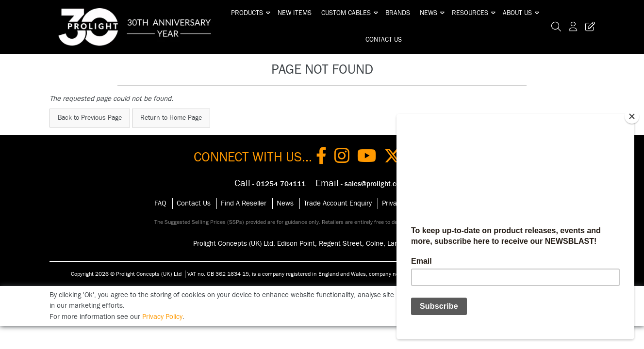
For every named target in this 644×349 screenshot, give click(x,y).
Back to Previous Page (90, 118)
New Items (295, 13)
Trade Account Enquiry (338, 203)
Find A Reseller (244, 203)
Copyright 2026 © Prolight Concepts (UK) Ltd (126, 274)
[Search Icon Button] (556, 27)
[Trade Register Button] (588, 27)
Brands (398, 13)
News (429, 13)
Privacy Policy (162, 317)
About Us (517, 13)
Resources (470, 13)
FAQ (160, 203)
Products (247, 13)
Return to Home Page (171, 118)
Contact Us (384, 40)
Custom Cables (346, 13)
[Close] (632, 116)
